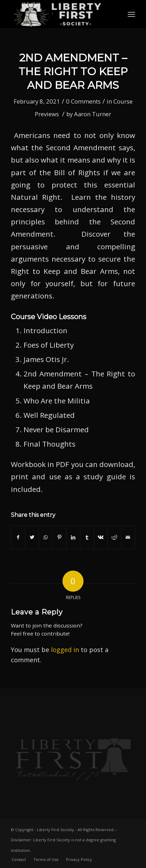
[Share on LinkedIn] (73, 537)
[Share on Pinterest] (59, 537)
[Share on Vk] (101, 537)
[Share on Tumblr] (87, 537)
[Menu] (131, 14)
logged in (65, 650)
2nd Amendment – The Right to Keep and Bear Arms (73, 71)
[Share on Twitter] (32, 537)
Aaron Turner (93, 114)
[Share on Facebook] (18, 537)
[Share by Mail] (128, 537)
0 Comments (83, 101)
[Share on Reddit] (114, 537)
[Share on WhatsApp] (46, 537)
